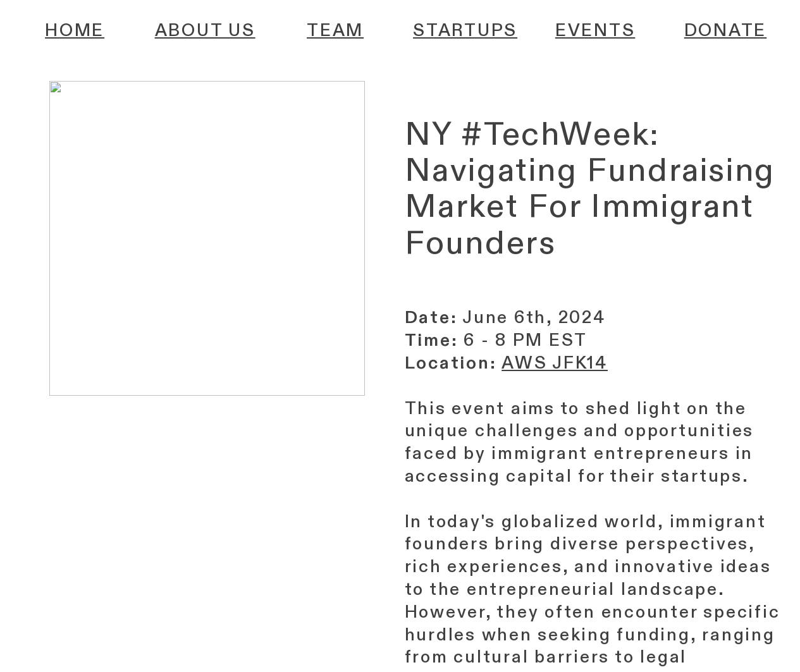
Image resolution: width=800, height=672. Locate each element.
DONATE (726, 31)
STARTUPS (465, 31)
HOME (75, 31)
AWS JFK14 (555, 363)
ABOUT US (205, 31)
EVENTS (595, 31)
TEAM (335, 31)
